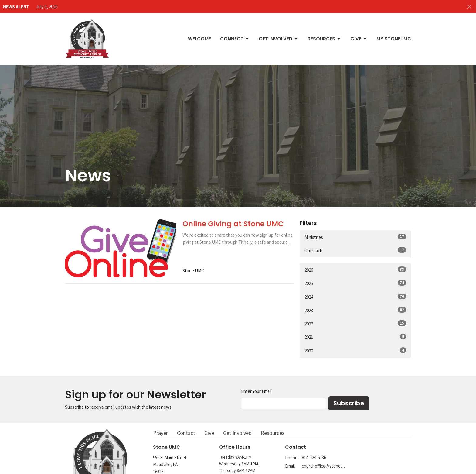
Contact (186, 433)
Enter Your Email (256, 391)
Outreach (355, 250)
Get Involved (279, 39)
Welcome (199, 39)
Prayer (160, 433)
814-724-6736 (314, 457)
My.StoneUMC (394, 39)
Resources (324, 39)
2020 (355, 350)
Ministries (355, 237)
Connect (235, 39)
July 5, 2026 (47, 7)
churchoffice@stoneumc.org (323, 466)
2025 (355, 283)
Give (359, 39)
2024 (355, 297)
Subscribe (349, 403)
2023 (355, 310)
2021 (355, 337)
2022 (355, 323)
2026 (355, 270)
